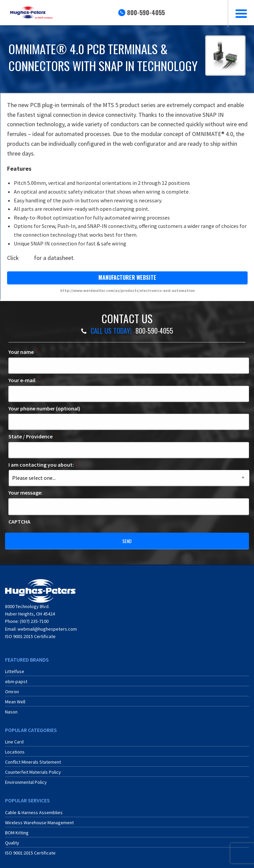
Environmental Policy (26, 779)
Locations (15, 749)
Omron (12, 689)
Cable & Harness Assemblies (34, 810)
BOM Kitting (17, 830)
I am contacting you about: (44, 465)
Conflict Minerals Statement (33, 759)
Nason (11, 709)
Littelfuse (15, 669)
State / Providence (33, 436)
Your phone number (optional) (44, 408)
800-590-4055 (146, 12)
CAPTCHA (19, 522)
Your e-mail (24, 380)
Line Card (14, 739)
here (26, 258)
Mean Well (15, 699)
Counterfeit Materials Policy (33, 769)
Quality (12, 840)
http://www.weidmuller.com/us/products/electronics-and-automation (128, 290)
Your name (24, 352)
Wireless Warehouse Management (39, 820)
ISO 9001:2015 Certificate (30, 634)
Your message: (25, 493)
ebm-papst (16, 679)
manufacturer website (127, 277)
